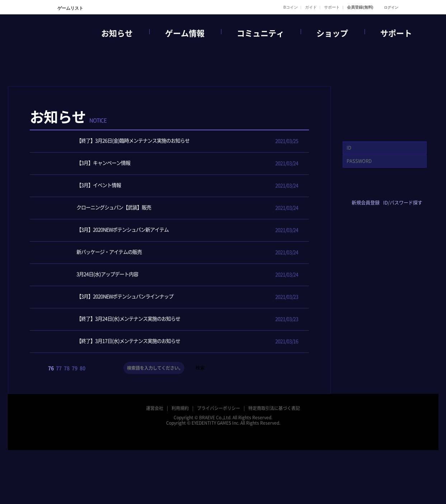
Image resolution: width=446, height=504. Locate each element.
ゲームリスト (70, 8)
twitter (374, 191)
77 (59, 368)
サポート (332, 7)
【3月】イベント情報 (81, 186)
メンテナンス (294, 123)
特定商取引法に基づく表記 (274, 408)
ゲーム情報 (185, 33)
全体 (169, 123)
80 (83, 368)
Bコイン (291, 7)
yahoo (395, 191)
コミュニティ (260, 33)
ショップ (332, 33)
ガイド (311, 7)
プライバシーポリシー (219, 408)
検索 (200, 368)
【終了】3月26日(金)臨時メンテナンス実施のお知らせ (115, 141)
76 (51, 368)
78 (67, 368)
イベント (231, 123)
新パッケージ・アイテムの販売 (91, 253)
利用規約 (180, 408)
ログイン (391, 7)
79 (75, 368)
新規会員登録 (366, 203)
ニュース (200, 123)
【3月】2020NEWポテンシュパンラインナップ (107, 297)
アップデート (262, 123)
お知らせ (117, 33)
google (416, 191)
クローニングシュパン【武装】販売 (96, 208)
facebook (353, 191)
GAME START (385, 108)
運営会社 (155, 408)
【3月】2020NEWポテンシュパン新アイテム (105, 230)
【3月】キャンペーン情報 (85, 164)
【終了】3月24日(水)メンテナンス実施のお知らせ (110, 319)
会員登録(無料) (360, 7)
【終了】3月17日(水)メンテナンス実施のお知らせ (110, 342)
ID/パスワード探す (403, 203)
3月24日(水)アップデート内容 (89, 275)
